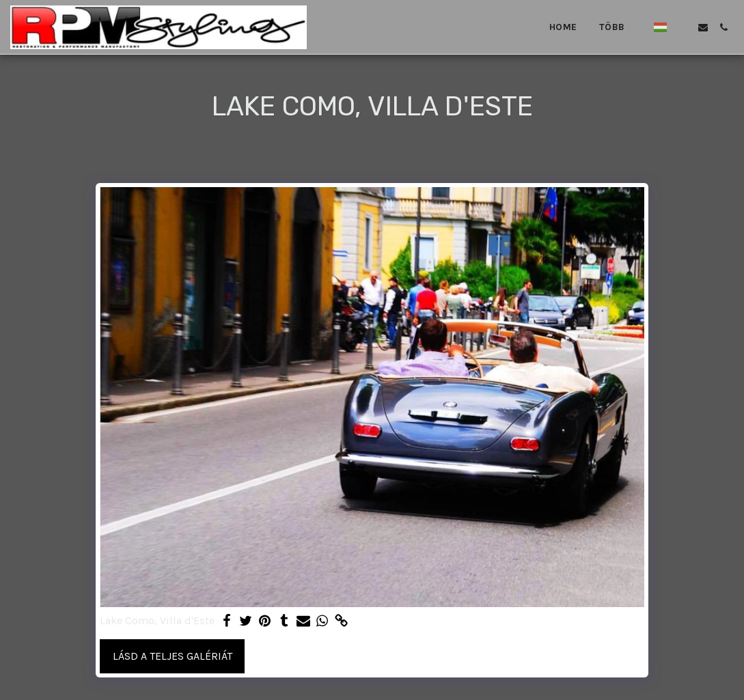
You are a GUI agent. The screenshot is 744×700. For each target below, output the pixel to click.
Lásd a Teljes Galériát (173, 656)
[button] (683, 27)
